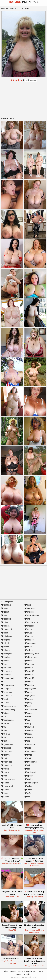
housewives (8, 779)
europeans (7, 720)
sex (27, 720)
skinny (29, 737)
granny (6, 755)
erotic (5, 717)
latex (5, 793)
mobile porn (31, 622)
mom (28, 629)
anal (5, 608)
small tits (30, 744)
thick (28, 758)
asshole (6, 619)
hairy (5, 758)
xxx (27, 797)
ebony (5, 713)
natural (29, 636)
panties (29, 685)
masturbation (32, 615)
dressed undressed (11, 706)
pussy (28, 703)
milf (27, 619)
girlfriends (7, 744)
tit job (28, 765)
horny (5, 772)
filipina (6, 734)
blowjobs (7, 654)
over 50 (29, 675)
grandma (7, 751)
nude (28, 647)
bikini (5, 643)
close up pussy (9, 685)
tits (27, 769)
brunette (6, 668)
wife (28, 793)
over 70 (29, 682)
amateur (6, 605)
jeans (5, 790)
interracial (7, 786)
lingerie (29, 612)
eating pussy (8, 710)
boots (5, 661)
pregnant (30, 696)
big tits (6, 640)
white (28, 790)
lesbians (30, 608)
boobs (5, 657)
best (5, 633)
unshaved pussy (33, 772)
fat (4, 727)
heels (5, 769)
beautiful (6, 629)
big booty (7, 636)
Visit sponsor (31, 80)
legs (28, 605)
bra (4, 664)
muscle (29, 633)
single (28, 734)
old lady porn (32, 654)
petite (28, 692)
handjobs (7, 765)
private (29, 699)
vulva (28, 786)
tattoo (28, 755)
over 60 (29, 678)
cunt (5, 699)
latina (5, 797)
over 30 (29, 668)
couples (6, 689)
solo (28, 748)
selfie (28, 717)
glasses (6, 748)
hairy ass (7, 762)
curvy (5, 703)
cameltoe (7, 671)
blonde (6, 650)
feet (4, 730)
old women (31, 657)
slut (27, 741)
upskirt (29, 776)
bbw (5, 622)
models (29, 626)
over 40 (29, 671)
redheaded (31, 710)
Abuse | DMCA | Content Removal (17, 971)
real (28, 706)
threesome (31, 762)
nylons (29, 650)
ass (4, 615)
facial (5, 723)
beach (5, 626)
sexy (28, 723)
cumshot (6, 696)
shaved (29, 727)
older (28, 661)
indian (5, 783)
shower (29, 730)
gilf (4, 741)
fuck (5, 737)
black (5, 647)
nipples (29, 640)
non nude (30, 643)
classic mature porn (11, 678)
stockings (30, 751)
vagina (29, 779)
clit (4, 682)
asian (5, 612)
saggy (29, 713)
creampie (7, 692)
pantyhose (30, 689)
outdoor (29, 664)
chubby (6, 675)
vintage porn (31, 783)
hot (4, 776)
